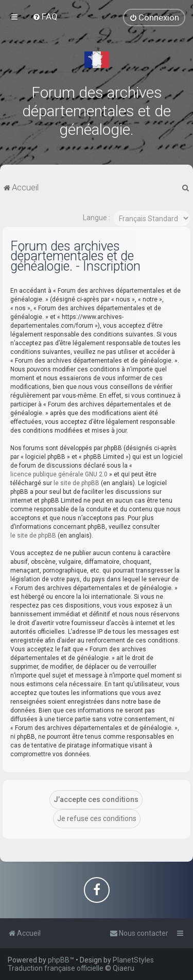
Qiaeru (124, 968)
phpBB (59, 960)
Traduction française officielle (56, 968)
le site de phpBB (76, 483)
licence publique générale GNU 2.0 (59, 474)
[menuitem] (45, 16)
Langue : (97, 218)
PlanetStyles (133, 960)
